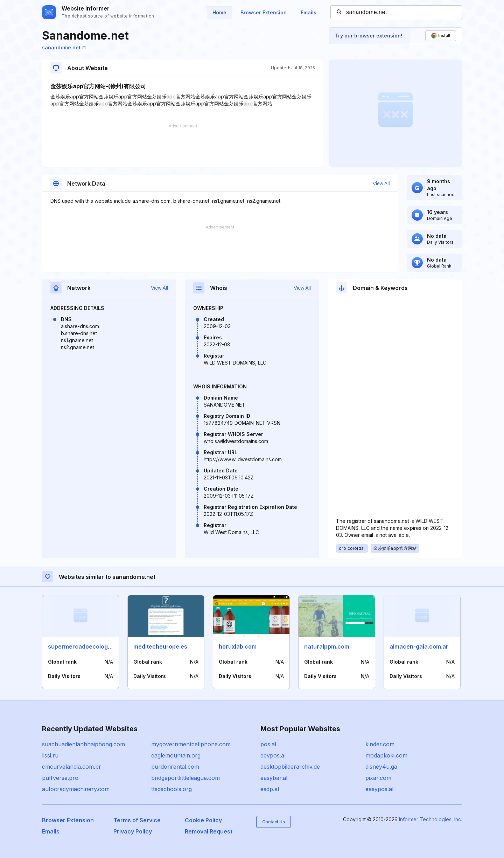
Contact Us (274, 822)
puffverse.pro (60, 778)
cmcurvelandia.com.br (72, 767)
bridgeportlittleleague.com (185, 778)
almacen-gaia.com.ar (419, 646)
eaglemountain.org (176, 755)
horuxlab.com (238, 646)
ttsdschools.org (171, 789)
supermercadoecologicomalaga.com (99, 646)
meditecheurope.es (160, 646)
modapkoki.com (386, 755)
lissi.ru (50, 755)
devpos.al (273, 755)
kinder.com (380, 744)
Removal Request (209, 831)
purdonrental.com (175, 767)
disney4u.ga (381, 767)
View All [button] (381, 184)
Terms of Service (137, 820)
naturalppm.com (327, 646)
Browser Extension (264, 12)
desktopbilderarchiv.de (290, 767)
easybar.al (274, 778)
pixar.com (378, 778)
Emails (309, 12)
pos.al (268, 744)
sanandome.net (64, 47)
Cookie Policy (203, 820)
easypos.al (379, 789)
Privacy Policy (133, 831)
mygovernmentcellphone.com (191, 744)
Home (219, 12)
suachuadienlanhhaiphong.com (83, 744)
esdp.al (270, 789)
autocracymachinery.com (76, 789)
